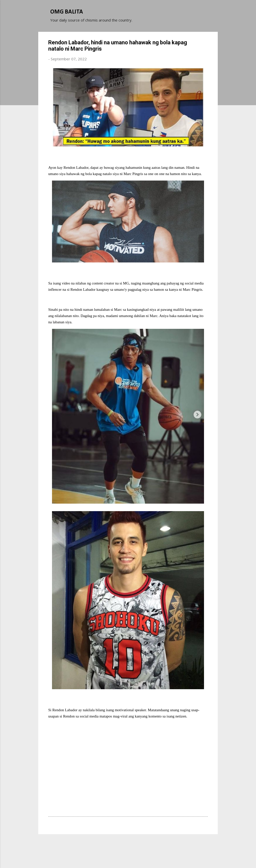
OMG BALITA (67, 12)
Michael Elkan (140, 855)
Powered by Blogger (128, 845)
